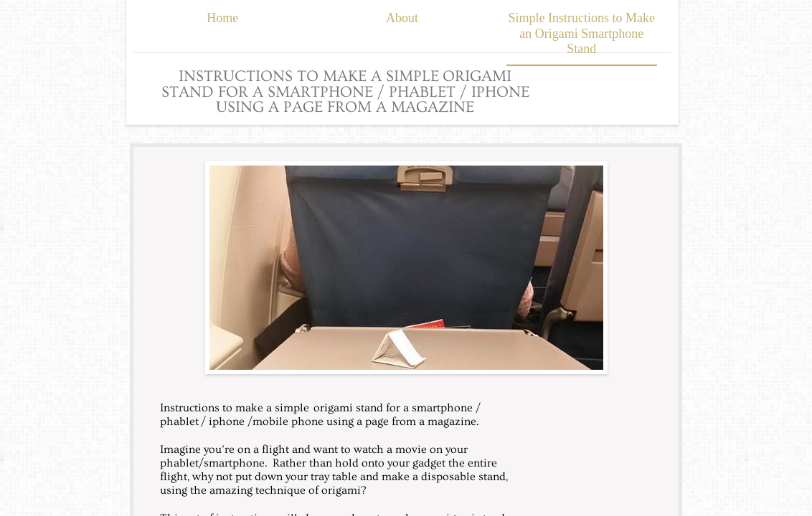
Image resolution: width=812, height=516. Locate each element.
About (402, 18)
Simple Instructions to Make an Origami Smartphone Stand (582, 33)
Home (222, 18)
